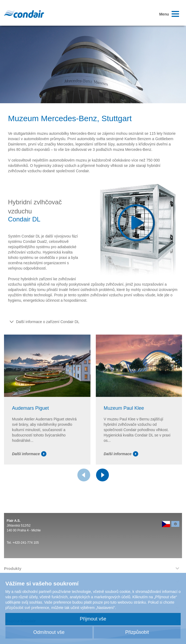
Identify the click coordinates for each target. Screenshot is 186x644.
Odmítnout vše (49, 632)
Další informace (29, 454)
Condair (24, 14)
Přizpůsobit (137, 632)
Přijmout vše (93, 619)
